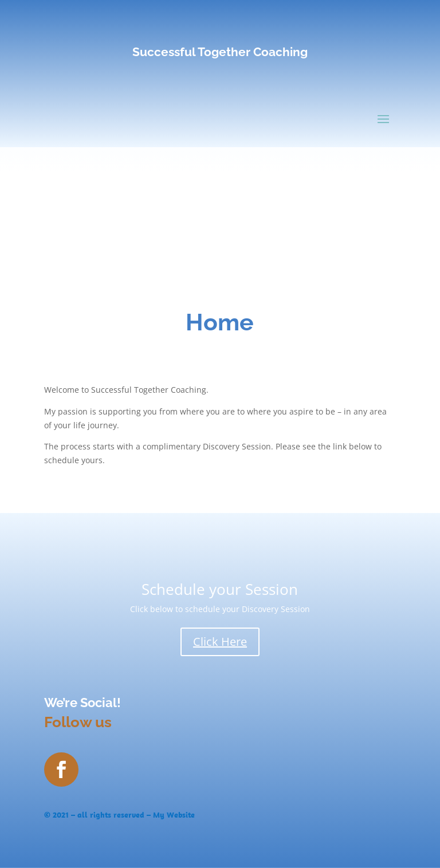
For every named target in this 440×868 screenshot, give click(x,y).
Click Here (220, 642)
